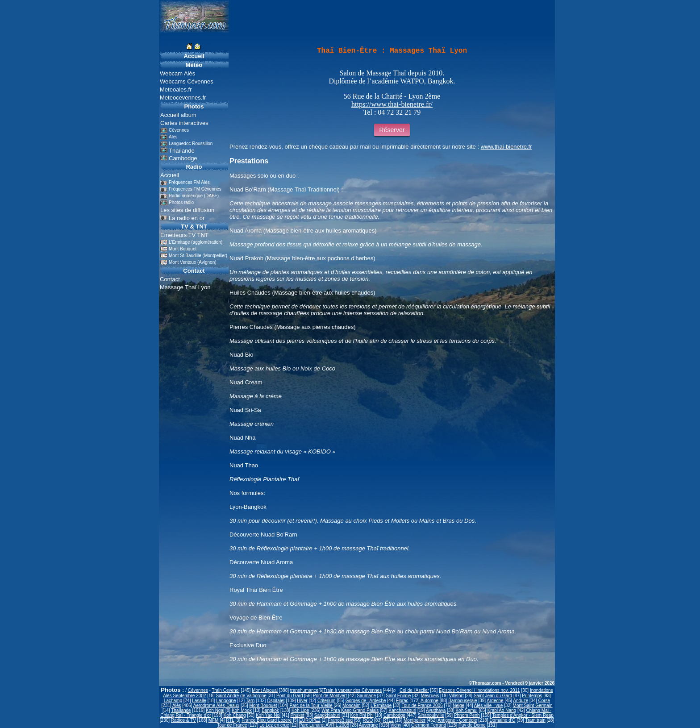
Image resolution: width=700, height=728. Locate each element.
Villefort (456, 696)
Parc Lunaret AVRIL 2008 (324, 725)
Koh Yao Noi (268, 715)
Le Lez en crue (274, 725)
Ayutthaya (436, 710)
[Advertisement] (129, 167)
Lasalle (199, 701)
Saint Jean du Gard (493, 696)
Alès (177, 705)
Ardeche (495, 701)
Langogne (226, 701)
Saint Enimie (398, 696)
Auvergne (369, 725)
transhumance (304, 690)
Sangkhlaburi (327, 715)
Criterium (327, 701)
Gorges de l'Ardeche (366, 701)
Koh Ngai (215, 710)
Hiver (302, 701)
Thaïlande (181, 710)
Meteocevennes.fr (183, 98)
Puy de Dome (472, 725)
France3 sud (341, 720)
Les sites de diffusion (187, 210)
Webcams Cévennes (187, 81)
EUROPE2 (310, 720)
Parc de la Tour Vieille (311, 705)
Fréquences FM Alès (189, 182)
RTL (230, 720)
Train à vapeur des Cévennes (352, 690)
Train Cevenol (225, 690)
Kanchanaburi (402, 710)
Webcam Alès (177, 73)
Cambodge (394, 715)
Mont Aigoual (265, 690)
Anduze (521, 701)
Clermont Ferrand (429, 725)
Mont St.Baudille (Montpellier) (198, 256)
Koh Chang (235, 715)
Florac (402, 701)
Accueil (194, 56)
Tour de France (232, 725)
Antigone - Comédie (457, 720)
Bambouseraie (462, 701)
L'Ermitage (381, 705)
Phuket (297, 715)
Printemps (532, 696)
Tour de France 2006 (422, 705)
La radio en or (187, 218)
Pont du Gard (290, 696)
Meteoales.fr (176, 89)
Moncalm (352, 705)
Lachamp (173, 701)
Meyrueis (430, 696)
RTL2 (388, 720)
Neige (458, 705)
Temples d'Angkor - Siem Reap (523, 715)
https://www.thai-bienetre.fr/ (392, 104)
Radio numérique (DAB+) (194, 196)
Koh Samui (466, 710)
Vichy (396, 725)
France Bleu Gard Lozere (267, 720)
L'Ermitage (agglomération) (196, 242)
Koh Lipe (300, 710)
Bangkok (270, 710)
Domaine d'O (502, 720)
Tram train (535, 720)
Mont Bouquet (183, 249)
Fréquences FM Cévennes (195, 189)
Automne (429, 701)
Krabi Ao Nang (502, 710)
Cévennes (198, 690)
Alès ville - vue (488, 705)
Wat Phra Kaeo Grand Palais (350, 710)
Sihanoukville (431, 715)
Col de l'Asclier (414, 690)
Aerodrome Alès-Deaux (216, 705)
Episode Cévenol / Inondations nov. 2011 (479, 690)
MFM (214, 720)
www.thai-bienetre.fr (506, 147)
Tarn (250, 701)
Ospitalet (276, 701)
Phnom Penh (467, 715)
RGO (368, 720)
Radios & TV (183, 720)
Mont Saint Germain (533, 705)
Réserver (392, 130)
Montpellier (415, 720)
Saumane (366, 696)
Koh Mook (242, 710)
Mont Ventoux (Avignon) (193, 262)
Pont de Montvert (330, 696)
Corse (544, 701)
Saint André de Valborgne (241, 696)
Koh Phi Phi (362, 715)
